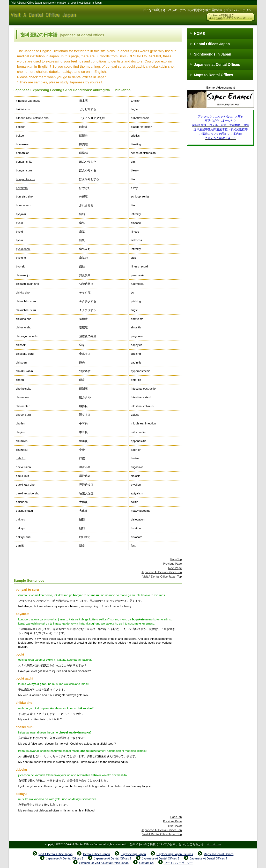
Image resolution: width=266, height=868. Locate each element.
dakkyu (21, 519)
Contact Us (146, 863)
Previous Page (172, 564)
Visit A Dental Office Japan (61, 15)
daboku (21, 458)
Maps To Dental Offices (219, 854)
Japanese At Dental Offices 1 (65, 858)
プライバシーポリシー (179, 863)
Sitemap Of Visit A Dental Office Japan (104, 863)
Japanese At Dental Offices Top (162, 572)
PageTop (176, 559)
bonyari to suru (26, 179)
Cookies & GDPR (231, 17)
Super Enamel (221, 99)
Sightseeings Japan (133, 854)
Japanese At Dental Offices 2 (113, 858)
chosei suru (23, 415)
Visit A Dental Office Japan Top (162, 577)
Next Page (175, 568)
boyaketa (22, 188)
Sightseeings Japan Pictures (175, 854)
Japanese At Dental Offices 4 (209, 858)
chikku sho (23, 293)
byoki (19, 223)
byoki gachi (23, 249)
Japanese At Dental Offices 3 (161, 858)
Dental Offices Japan (97, 854)
